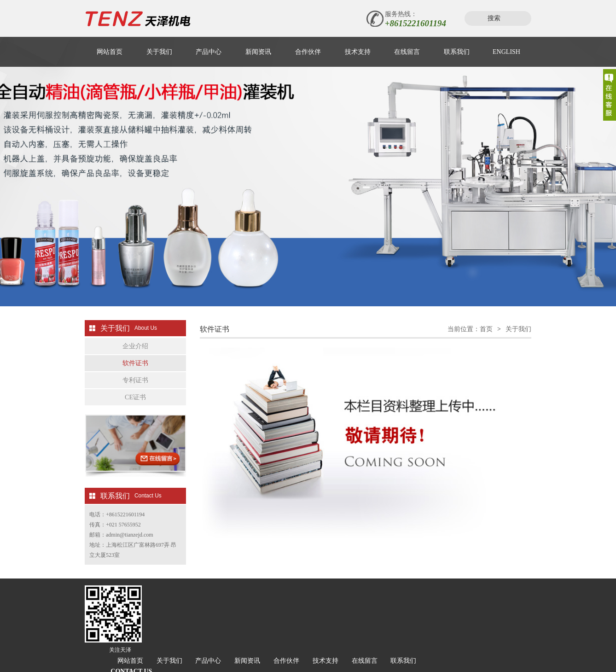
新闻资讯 (258, 52)
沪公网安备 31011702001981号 (375, 646)
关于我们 (159, 52)
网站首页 (110, 52)
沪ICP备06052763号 (295, 646)
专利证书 (135, 387)
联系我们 (457, 52)
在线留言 (407, 52)
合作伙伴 (308, 52)
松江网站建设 (214, 655)
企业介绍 (135, 353)
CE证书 (135, 404)
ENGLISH (506, 52)
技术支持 (358, 52)
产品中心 (209, 52)
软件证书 (135, 370)
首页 (486, 336)
